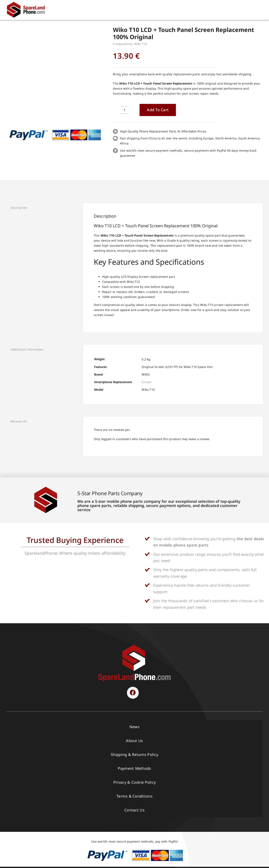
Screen (147, 382)
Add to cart (158, 110)
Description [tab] (19, 208)
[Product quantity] (124, 110)
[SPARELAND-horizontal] (134, 646)
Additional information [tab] (27, 349)
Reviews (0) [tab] (18, 421)
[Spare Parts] (28, 3)
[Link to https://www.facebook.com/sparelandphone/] (133, 693)
